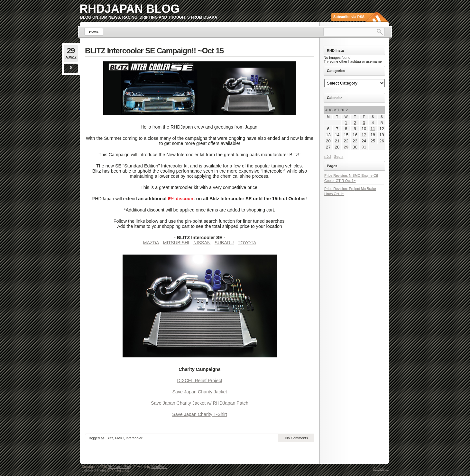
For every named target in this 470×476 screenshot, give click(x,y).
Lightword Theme (94, 470)
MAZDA (151, 243)
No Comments (297, 438)
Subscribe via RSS (349, 17)
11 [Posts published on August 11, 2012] (373, 129)
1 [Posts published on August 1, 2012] (346, 123)
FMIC (120, 438)
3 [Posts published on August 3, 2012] (364, 123)
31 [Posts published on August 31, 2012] (364, 147)
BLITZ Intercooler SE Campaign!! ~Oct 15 (154, 51)
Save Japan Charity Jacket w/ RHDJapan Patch (200, 403)
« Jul (327, 157)
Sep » (339, 157)
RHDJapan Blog (129, 9)
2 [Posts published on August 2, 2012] (355, 123)
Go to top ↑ (381, 469)
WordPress (159, 467)
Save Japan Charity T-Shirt (200, 414)
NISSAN (202, 243)
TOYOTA (247, 243)
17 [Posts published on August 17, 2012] (364, 135)
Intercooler (134, 438)
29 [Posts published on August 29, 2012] (346, 147)
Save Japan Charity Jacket (199, 392)
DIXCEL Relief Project (199, 381)
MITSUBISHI (176, 243)
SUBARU (224, 243)
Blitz (110, 438)
